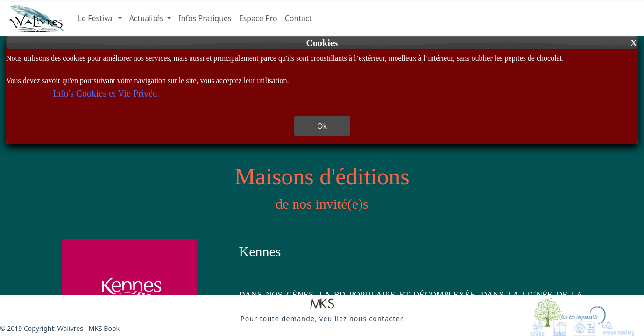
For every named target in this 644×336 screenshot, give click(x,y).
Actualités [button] (147, 18)
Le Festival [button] (97, 18)
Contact (298, 18)
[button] (322, 304)
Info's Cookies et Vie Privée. (106, 93)
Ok (322, 126)
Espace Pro (258, 18)
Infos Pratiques (205, 18)
